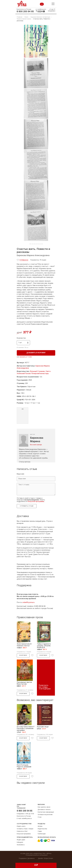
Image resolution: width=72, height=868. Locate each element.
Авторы (40, 826)
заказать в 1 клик (26, 357)
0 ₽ (42, 4)
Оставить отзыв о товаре (25, 829)
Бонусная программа (24, 834)
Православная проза (24, 19)
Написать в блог (22, 831)
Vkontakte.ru (21, 845)
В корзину (23, 655)
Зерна (22, 4)
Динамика (31, 859)
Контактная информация (46, 812)
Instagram (20, 842)
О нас (40, 817)
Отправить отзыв (27, 506)
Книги (26, 17)
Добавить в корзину (36, 353)
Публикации (42, 834)
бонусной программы (36, 501)
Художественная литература (40, 17)
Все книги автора (36, 445)
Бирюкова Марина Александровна (33, 256)
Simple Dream (48, 859)
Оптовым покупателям (45, 815)
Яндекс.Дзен (21, 840)
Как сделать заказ (44, 807)
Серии (40, 831)
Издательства (42, 829)
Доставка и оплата (44, 810)
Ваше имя (20, 474)
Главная (20, 17)
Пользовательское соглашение (37, 855)
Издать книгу (21, 826)
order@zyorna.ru (28, 602)
